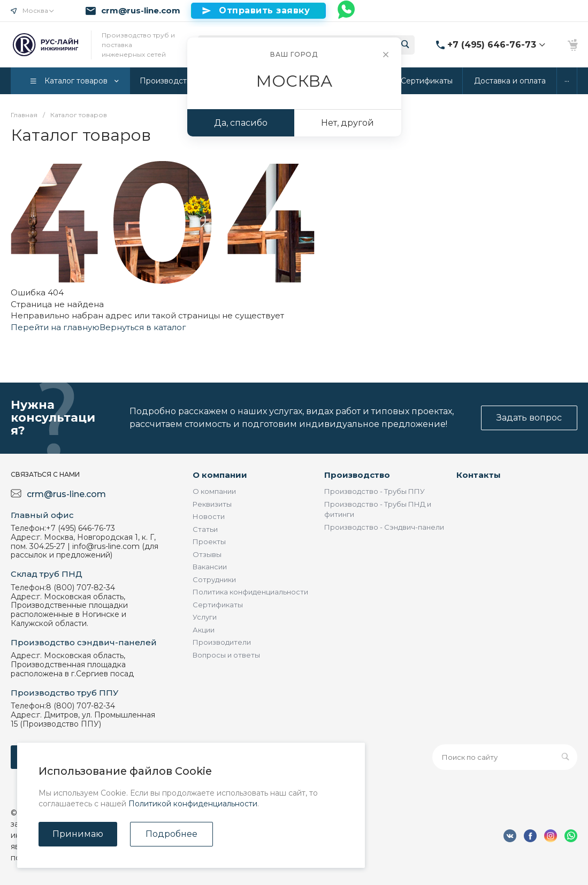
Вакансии (210, 567)
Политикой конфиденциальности (193, 804)
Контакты (479, 475)
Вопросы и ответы (226, 655)
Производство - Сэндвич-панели (384, 527)
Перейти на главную (55, 327)
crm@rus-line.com (141, 11)
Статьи (205, 529)
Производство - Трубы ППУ (375, 491)
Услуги (205, 617)
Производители (222, 642)
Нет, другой (348, 123)
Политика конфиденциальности (250, 592)
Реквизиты (212, 504)
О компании (220, 475)
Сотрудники (214, 579)
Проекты (209, 541)
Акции (204, 630)
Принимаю (78, 834)
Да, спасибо (241, 123)
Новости (209, 516)
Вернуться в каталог (143, 327)
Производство (357, 475)
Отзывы (207, 554)
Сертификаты (218, 605)
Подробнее (171, 834)
